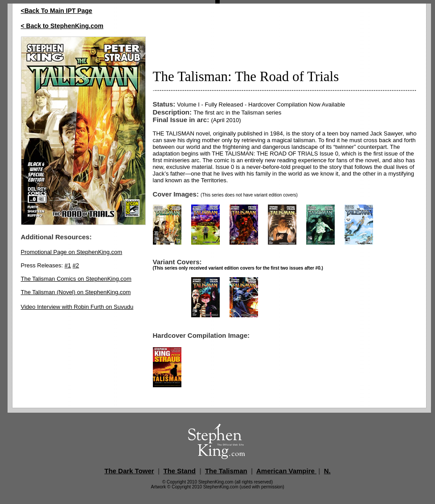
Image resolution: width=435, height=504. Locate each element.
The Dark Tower (129, 471)
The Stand (180, 471)
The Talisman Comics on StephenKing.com (76, 279)
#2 (76, 265)
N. (327, 471)
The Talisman (226, 471)
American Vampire (286, 471)
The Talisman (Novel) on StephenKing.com (76, 292)
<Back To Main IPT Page (57, 11)
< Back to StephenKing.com (62, 26)
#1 (68, 265)
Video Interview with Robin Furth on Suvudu (77, 307)
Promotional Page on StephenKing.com (72, 252)
